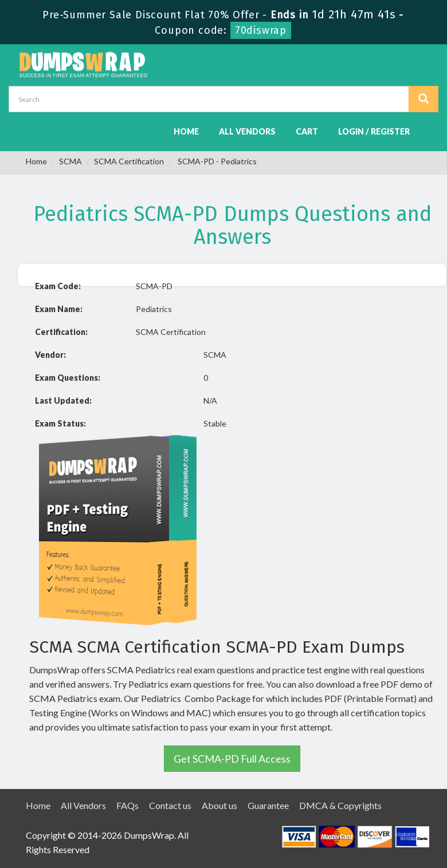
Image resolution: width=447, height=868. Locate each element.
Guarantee (268, 805)
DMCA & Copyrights (340, 805)
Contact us (170, 805)
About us (219, 805)
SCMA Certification (129, 161)
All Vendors (247, 131)
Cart (307, 131)
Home (186, 131)
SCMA (70, 161)
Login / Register (374, 131)
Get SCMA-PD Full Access (232, 759)
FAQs (128, 805)
